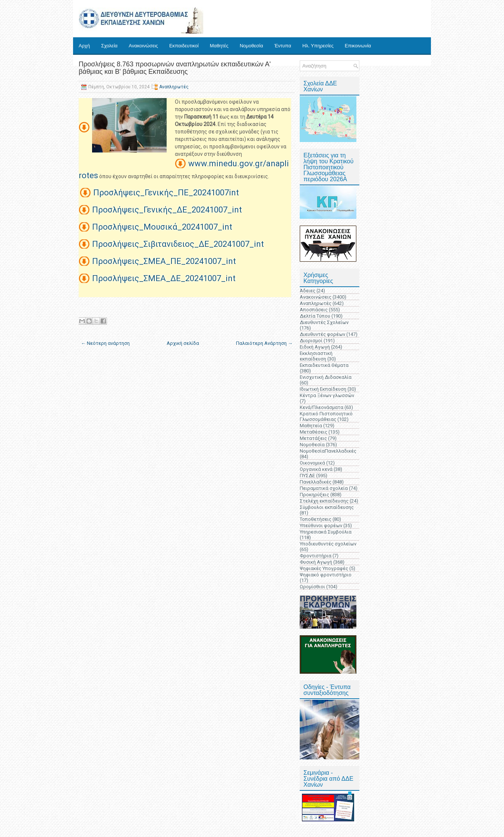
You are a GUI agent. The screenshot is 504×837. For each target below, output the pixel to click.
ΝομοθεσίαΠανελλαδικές (328, 451)
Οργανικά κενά (316, 469)
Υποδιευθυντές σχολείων (328, 544)
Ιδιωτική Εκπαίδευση (323, 389)
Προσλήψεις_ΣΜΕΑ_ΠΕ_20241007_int (164, 261)
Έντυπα (283, 46)
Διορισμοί (311, 341)
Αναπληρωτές (174, 87)
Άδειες (308, 291)
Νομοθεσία (251, 46)
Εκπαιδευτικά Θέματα (324, 365)
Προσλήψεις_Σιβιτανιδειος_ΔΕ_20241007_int (178, 244)
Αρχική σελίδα (183, 343)
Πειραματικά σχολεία (324, 488)
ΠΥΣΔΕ (307, 476)
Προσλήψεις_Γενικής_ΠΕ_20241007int (166, 193)
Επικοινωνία (358, 46)
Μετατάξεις (313, 438)
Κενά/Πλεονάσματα (322, 407)
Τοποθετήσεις (316, 519)
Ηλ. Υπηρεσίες (318, 46)
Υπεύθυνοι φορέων (321, 526)
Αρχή (84, 46)
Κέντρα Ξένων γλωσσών (327, 395)
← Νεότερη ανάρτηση (105, 343)
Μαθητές (219, 46)
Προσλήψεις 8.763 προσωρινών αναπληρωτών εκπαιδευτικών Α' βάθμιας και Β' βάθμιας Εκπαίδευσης (175, 68)
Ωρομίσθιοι (312, 587)
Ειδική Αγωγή (315, 347)
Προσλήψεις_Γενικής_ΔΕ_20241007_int (167, 210)
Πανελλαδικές (316, 482)
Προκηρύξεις (314, 495)
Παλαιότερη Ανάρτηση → (264, 343)
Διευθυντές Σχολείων (324, 322)
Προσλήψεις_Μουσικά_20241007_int (162, 227)
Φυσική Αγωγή (316, 562)
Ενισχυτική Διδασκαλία (326, 377)
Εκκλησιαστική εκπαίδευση (316, 356)
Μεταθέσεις (314, 432)
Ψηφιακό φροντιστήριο (326, 575)
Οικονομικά (312, 463)
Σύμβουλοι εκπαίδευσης (327, 507)
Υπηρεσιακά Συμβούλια (326, 532)
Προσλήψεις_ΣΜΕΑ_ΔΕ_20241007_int (164, 278)
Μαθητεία (311, 426)
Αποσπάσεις (314, 310)
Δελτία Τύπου (315, 316)
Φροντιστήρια (316, 556)
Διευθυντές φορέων (322, 334)
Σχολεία (109, 46)
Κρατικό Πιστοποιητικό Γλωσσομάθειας (326, 416)
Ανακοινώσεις (143, 46)
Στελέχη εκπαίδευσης (324, 501)
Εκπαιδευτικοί (184, 46)
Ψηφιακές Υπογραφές (324, 568)
